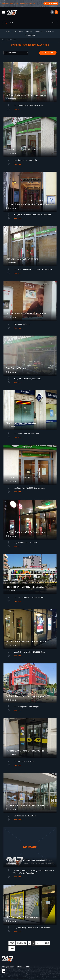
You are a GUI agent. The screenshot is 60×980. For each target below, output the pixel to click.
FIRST (12, 943)
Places (29, 32)
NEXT (47, 943)
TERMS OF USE (30, 35)
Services (39, 32)
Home (4, 40)
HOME (8, 32)
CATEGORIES (18, 32)
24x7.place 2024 (23, 967)
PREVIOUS (22, 943)
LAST (12, 948)
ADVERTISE (50, 32)
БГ (52, 12)
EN (56, 12)
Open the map (48, 53)
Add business (51, 4)
